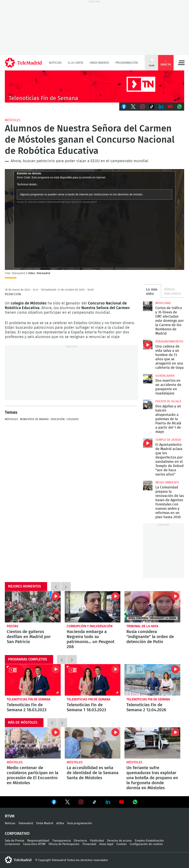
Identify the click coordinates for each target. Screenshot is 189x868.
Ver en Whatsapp (135, 802)
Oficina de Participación (64, 844)
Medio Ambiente (167, 482)
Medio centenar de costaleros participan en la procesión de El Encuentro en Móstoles (33, 743)
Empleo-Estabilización (149, 841)
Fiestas (13, 626)
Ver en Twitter (67, 803)
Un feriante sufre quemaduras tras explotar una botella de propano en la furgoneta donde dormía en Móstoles (152, 743)
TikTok (152, 107)
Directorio (80, 841)
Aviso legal (106, 844)
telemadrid (18, 860)
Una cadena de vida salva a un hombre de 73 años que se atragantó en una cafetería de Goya (148, 345)
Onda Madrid (99, 63)
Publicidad (97, 841)
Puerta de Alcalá (168, 401)
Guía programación (80, 823)
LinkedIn (161, 107)
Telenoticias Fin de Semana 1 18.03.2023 (93, 680)
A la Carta (76, 63)
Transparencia (61, 841)
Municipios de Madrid (34, 419)
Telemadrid (26, 823)
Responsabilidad (38, 841)
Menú (181, 63)
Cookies (121, 844)
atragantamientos (169, 342)
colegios (73, 419)
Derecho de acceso (119, 841)
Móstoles (13, 120)
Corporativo (17, 834)
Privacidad (89, 844)
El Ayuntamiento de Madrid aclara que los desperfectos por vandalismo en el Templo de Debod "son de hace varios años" (148, 443)
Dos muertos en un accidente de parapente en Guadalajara (148, 379)
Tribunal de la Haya (142, 626)
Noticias (55, 63)
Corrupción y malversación (90, 626)
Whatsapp (180, 107)
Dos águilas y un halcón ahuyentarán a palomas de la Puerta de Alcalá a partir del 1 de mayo (148, 404)
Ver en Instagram (81, 802)
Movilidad (163, 303)
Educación (58, 419)
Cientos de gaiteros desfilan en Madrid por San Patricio (33, 607)
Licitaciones (12, 844)
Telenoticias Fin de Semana (29, 699)
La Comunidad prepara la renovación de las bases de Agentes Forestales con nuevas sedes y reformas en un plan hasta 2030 (148, 486)
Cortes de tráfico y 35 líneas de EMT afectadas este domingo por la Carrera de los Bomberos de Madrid (148, 306)
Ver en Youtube (122, 802)
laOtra (60, 823)
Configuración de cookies (146, 844)
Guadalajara (165, 376)
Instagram (142, 107)
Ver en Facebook (54, 803)
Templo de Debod (168, 440)
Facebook (124, 107)
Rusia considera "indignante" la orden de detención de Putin (152, 607)
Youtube (170, 107)
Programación (127, 63)
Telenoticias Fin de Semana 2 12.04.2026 (152, 680)
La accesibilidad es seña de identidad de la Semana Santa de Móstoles (93, 743)
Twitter (133, 107)
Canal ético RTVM (34, 844)
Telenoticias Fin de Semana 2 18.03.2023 (33, 680)
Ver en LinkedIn (108, 802)
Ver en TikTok (94, 803)
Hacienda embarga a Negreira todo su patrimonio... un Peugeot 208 (93, 607)
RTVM (10, 816)
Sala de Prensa (14, 841)
